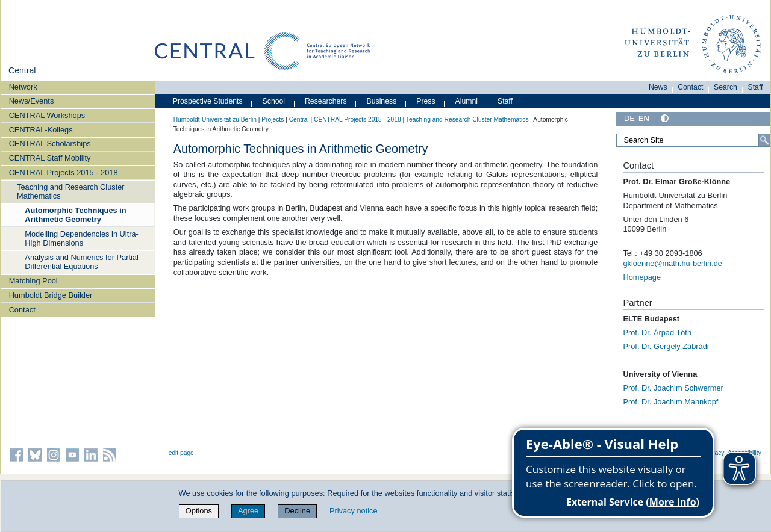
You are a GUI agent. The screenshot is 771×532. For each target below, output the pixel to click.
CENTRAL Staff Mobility (50, 158)
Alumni (467, 101)
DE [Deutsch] (629, 118)
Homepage (642, 277)
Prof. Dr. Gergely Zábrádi (666, 346)
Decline (297, 511)
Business (382, 101)
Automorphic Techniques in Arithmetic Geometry (75, 215)
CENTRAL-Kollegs (41, 130)
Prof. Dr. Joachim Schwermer (673, 388)
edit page (181, 453)
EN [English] (644, 118)
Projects (273, 119)
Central (22, 70)
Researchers (326, 101)
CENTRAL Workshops (47, 115)
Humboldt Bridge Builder (51, 295)
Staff (756, 87)
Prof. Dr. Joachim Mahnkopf (670, 402)
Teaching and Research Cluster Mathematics (71, 191)
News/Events (32, 101)
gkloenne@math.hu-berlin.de (673, 263)
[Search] (764, 140)
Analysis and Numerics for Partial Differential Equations (81, 262)
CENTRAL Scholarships (50, 144)
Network (23, 87)
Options (199, 511)
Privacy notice (354, 511)
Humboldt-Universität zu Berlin (215, 119)
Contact (22, 310)
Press (426, 101)
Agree (248, 511)
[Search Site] (693, 140)
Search (726, 87)
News (658, 87)
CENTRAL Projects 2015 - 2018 (64, 172)
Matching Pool (33, 281)
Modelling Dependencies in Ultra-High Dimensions (82, 238)
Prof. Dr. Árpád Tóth (657, 332)
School (274, 101)
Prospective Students (208, 101)
